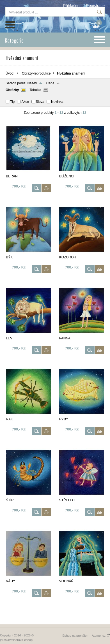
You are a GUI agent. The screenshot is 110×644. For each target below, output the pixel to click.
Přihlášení (72, 6)
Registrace (95, 6)
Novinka (57, 102)
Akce (25, 102)
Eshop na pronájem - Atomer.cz (86, 636)
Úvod (10, 73)
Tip (12, 102)
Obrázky (12, 90)
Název (32, 83)
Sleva (40, 102)
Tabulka (35, 90)
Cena (50, 83)
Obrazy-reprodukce (36, 73)
